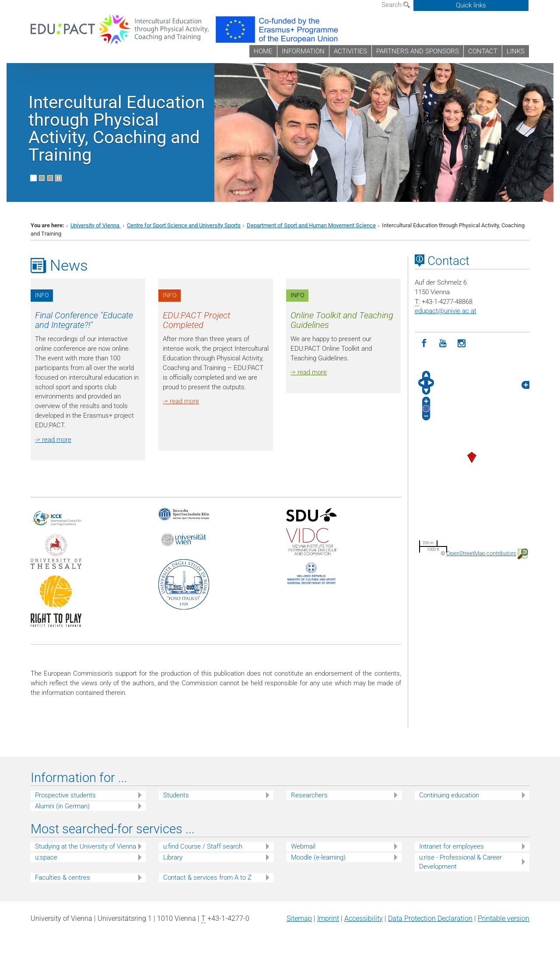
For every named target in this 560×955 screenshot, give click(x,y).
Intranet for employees (451, 846)
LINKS (516, 51)
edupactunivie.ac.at (446, 311)
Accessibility (364, 918)
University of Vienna (96, 225)
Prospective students (65, 795)
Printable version (504, 918)
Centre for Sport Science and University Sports (184, 225)
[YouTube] (443, 344)
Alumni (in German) (62, 806)
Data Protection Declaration (430, 918)
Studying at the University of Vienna (86, 846)
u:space (46, 857)
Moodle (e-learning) (318, 857)
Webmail (303, 846)
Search (396, 5)
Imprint (328, 918)
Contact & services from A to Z (207, 877)
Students (176, 795)
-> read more (53, 440)
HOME (263, 51)
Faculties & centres (63, 877)
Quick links (471, 5)
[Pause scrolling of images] (58, 178)
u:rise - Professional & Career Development (460, 862)
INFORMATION (303, 51)
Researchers (309, 795)
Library (173, 857)
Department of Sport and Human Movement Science (311, 225)
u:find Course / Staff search (203, 846)
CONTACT (483, 51)
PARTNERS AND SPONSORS (418, 51)
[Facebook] (424, 344)
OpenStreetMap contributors (481, 553)
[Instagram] (462, 344)
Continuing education (449, 795)
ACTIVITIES (350, 51)
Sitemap (299, 918)
